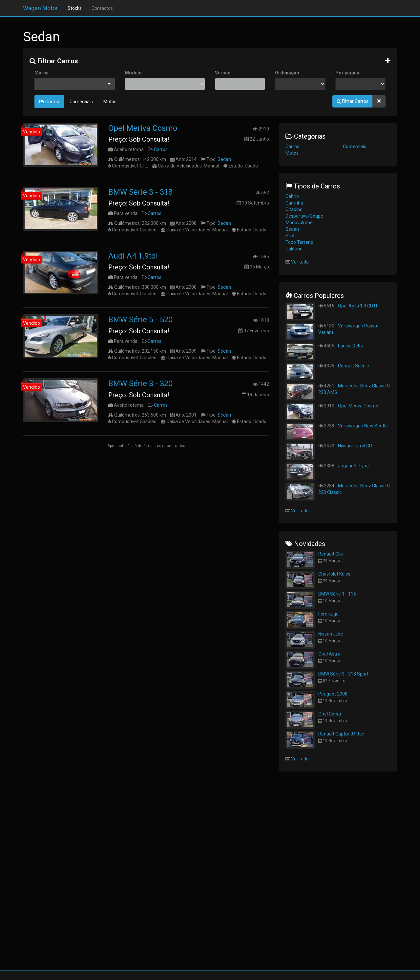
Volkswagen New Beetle (363, 426)
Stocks (75, 8)
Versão (223, 73)
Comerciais (81, 102)
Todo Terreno (299, 242)
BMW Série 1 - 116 (337, 594)
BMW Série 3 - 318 (140, 192)
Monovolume (299, 223)
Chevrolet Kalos (334, 574)
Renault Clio (331, 554)
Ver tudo (300, 262)
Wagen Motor (40, 8)
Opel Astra (329, 654)
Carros (49, 102)
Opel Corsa (330, 714)
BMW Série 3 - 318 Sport (343, 674)
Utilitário (294, 249)
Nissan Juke (331, 634)
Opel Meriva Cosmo (143, 128)
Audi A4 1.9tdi (133, 256)
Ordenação (287, 73)
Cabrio (292, 196)
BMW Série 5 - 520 (140, 320)
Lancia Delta (351, 346)
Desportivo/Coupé (304, 216)
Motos (110, 102)
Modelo (133, 73)
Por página (347, 73)
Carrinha (294, 203)
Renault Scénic (353, 366)
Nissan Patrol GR (355, 446)
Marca (42, 73)
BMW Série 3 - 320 (140, 383)
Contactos (102, 8)
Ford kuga (328, 614)
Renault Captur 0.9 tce (341, 734)
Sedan (224, 159)
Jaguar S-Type (353, 466)
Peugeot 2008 (333, 694)
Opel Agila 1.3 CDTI (357, 306)
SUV (290, 236)
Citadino (294, 209)
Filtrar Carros (54, 61)
